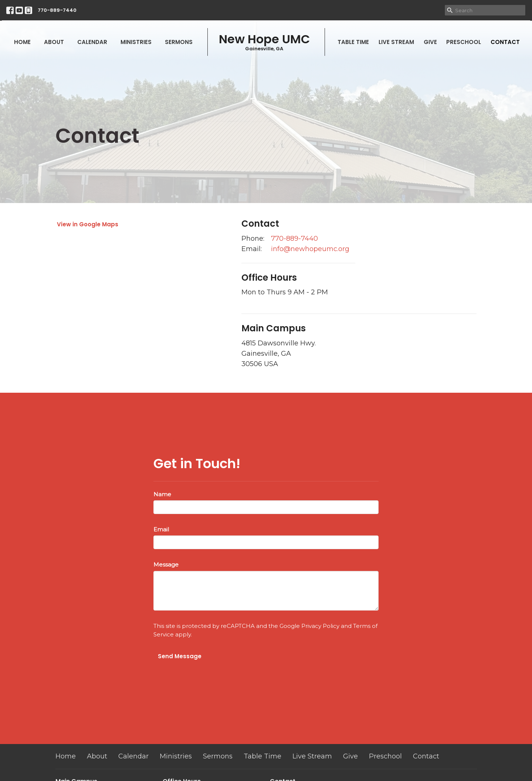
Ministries (136, 42)
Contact (505, 42)
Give (430, 42)
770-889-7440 (57, 10)
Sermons (179, 42)
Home (22, 42)
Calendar (92, 42)
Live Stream (396, 42)
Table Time (353, 42)
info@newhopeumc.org (310, 249)
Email (161, 529)
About (54, 42)
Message (166, 564)
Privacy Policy (320, 626)
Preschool (464, 42)
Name (162, 494)
